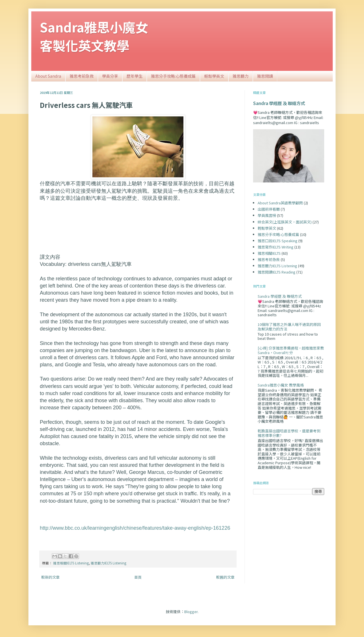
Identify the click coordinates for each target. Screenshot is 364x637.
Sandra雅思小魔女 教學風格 (281, 385)
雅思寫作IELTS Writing (276, 247)
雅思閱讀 (265, 76)
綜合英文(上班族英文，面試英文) (285, 222)
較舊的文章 (225, 577)
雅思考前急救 (82, 76)
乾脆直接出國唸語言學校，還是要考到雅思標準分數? (289, 433)
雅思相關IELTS (269, 253)
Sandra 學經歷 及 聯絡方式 (279, 103)
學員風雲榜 (267, 215)
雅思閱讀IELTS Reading (277, 272)
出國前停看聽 (269, 209)
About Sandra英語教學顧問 (280, 203)
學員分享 (110, 76)
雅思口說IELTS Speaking (278, 241)
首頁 (138, 577)
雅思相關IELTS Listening (71, 563)
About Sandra (48, 76)
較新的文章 (50, 577)
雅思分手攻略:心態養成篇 (173, 76)
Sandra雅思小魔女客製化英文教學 (94, 36)
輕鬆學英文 (214, 76)
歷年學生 (135, 76)
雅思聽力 (241, 76)
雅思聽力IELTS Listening (108, 563)
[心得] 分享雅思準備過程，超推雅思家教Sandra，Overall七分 (291, 350)
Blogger (191, 612)
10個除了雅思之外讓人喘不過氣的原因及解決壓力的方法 (289, 327)
